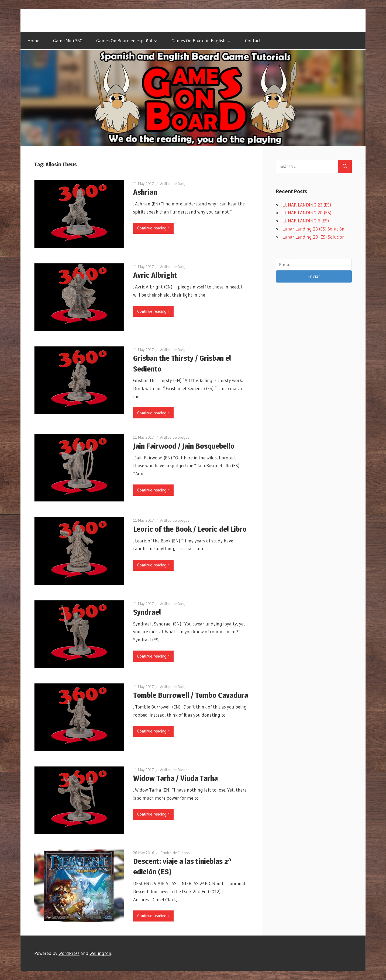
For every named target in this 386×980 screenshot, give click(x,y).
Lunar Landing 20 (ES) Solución (314, 237)
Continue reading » (153, 228)
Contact (253, 41)
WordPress (69, 953)
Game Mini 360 (68, 41)
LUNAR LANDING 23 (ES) (307, 205)
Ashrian (145, 192)
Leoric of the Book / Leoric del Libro (190, 529)
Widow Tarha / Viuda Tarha (175, 778)
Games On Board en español (124, 41)
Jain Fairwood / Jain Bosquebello (184, 446)
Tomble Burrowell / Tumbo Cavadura (191, 695)
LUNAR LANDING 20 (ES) (307, 213)
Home (33, 41)
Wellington (100, 953)
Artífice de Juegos (175, 184)
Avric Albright (155, 275)
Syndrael (147, 612)
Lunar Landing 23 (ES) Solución (313, 229)
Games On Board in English (199, 41)
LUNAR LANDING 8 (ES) (306, 221)
